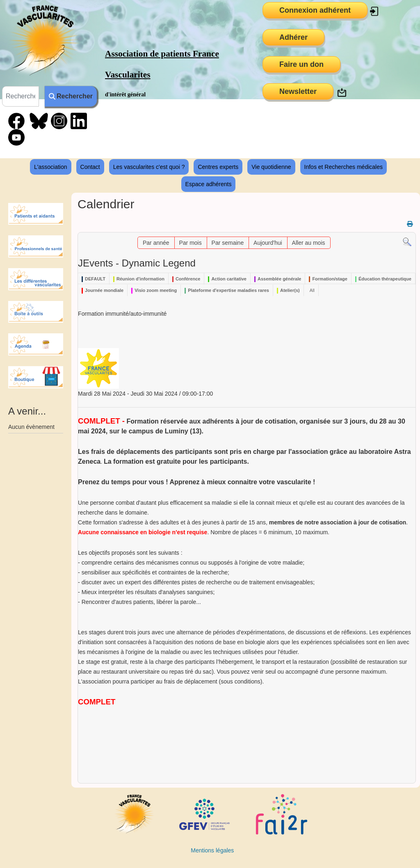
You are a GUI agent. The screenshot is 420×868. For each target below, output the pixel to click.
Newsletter (298, 91)
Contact (90, 167)
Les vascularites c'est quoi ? (149, 167)
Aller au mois (309, 243)
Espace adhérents (209, 184)
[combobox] (21, 96)
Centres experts (218, 167)
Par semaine (228, 243)
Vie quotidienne (271, 167)
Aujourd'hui (268, 243)
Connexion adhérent (315, 10)
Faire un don (301, 64)
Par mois (190, 243)
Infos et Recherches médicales (344, 167)
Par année (156, 243)
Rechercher (71, 96)
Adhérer (293, 37)
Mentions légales (212, 850)
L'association (51, 167)
